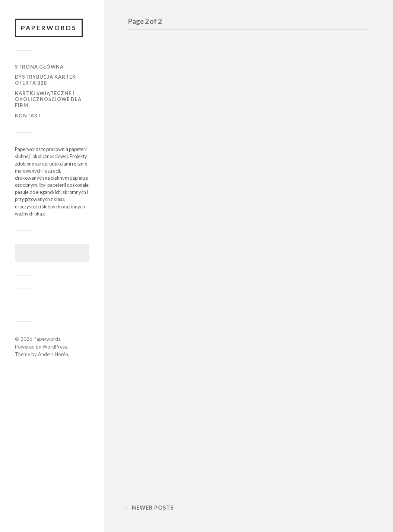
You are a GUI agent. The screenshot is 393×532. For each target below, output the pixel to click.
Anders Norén (53, 354)
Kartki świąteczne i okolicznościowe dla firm (48, 99)
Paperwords (49, 28)
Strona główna (39, 67)
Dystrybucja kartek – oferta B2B (47, 80)
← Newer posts (149, 508)
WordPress (55, 347)
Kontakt (28, 116)
